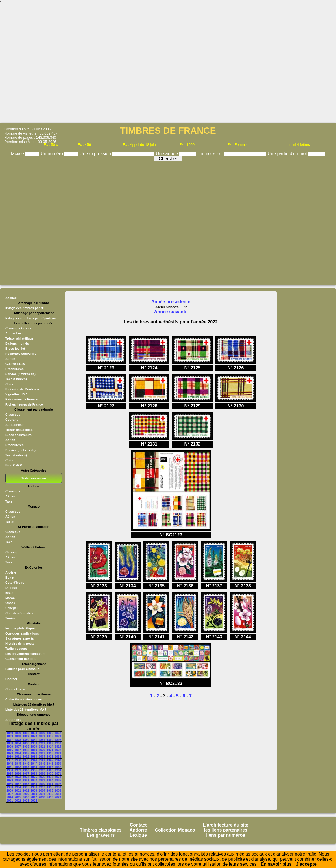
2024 (34, 801)
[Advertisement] (168, 63)
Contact (11, 679)
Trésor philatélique (19, 338)
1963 (50, 770)
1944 (10, 764)
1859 (42, 733)
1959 (18, 770)
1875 (50, 736)
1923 (10, 753)
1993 (10, 787)
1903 (58, 743)
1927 (42, 753)
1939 (26, 760)
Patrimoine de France (21, 399)
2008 (18, 794)
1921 (50, 750)
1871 (42, 736)
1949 (50, 764)
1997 (42, 787)
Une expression (96, 154)
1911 (42, 747)
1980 (18, 780)
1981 (26, 780)
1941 (42, 760)
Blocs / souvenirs (18, 435)
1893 (10, 743)
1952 (18, 767)
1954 (34, 767)
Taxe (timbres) (16, 379)
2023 (26, 801)
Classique (13, 415)
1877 (10, 740)
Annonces (13, 720)
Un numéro (53, 154)
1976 (42, 777)
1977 (50, 777)
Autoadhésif (15, 333)
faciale (18, 154)
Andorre (138, 830)
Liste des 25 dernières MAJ (26, 710)
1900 (34, 743)
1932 (26, 757)
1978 (58, 777)
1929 (58, 753)
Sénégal (11, 608)
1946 (26, 764)
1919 (34, 750)
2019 (50, 797)
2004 (42, 791)
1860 (50, 733)
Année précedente (171, 302)
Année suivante (171, 312)
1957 (58, 767)
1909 (34, 747)
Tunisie (11, 618)
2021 (10, 801)
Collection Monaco (175, 830)
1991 (50, 784)
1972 (10, 777)
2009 (26, 794)
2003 (34, 791)
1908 (26, 747)
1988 (26, 784)
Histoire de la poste (20, 644)
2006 (58, 791)
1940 (34, 760)
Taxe (9, 501)
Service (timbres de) (20, 374)
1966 (18, 774)
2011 (42, 794)
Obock (10, 603)
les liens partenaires (226, 830)
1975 (34, 777)
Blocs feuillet (15, 349)
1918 (26, 750)
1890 (50, 740)
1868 (18, 736)
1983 (42, 780)
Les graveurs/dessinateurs (25, 654)
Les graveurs (101, 835)
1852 (26, 733)
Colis (9, 384)
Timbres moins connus (34, 478)
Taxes (10, 522)
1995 (26, 787)
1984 (50, 780)
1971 (58, 774)
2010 (34, 794)
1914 (50, 747)
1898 (26, 743)
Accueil (11, 298)
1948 (42, 764)
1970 (50, 774)
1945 (18, 764)
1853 (34, 733)
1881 (34, 740)
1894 (18, 743)
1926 (34, 753)
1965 (10, 774)
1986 (10, 784)
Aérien (10, 359)
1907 (18, 747)
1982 (34, 780)
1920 (42, 750)
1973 (18, 777)
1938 (18, 760)
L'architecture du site (226, 825)
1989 (34, 784)
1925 (26, 753)
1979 (10, 780)
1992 (58, 784)
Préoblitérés (15, 369)
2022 (18, 801)
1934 (42, 757)
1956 (50, 767)
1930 (10, 757)
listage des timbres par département (32, 318)
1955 (42, 767)
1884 (42, 740)
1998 (50, 787)
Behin (10, 578)
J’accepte (306, 864)
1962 (42, 770)
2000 (10, 791)
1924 (18, 753)
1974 (26, 777)
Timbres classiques (101, 830)
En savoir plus (276, 864)
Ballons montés (17, 343)
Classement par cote (21, 659)
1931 (18, 757)
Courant (11, 420)
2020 (58, 797)
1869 (26, 736)
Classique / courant (20, 328)
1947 (34, 764)
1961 (34, 770)
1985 (58, 780)
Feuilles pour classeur (22, 669)
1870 (34, 736)
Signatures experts (20, 638)
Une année (168, 154)
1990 (42, 784)
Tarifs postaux (16, 649)
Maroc (10, 598)
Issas (9, 593)
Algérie (11, 572)
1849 (10, 733)
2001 (18, 791)
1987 (18, 784)
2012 (50, 794)
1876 (58, 736)
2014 (10, 797)
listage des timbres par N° (25, 308)
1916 (10, 750)
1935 (50, 757)
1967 (26, 774)
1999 (58, 787)
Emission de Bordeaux (22, 389)
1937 (10, 760)
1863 (10, 736)
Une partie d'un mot (288, 154)
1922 (58, 750)
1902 (50, 743)
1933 (34, 757)
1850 (18, 733)
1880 (26, 740)
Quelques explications (22, 633)
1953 (26, 767)
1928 (50, 753)
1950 (58, 764)
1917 (18, 750)
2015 (18, 797)
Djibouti (11, 588)
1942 (50, 760)
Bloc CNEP (14, 465)
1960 (26, 770)
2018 (42, 797)
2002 (26, 791)
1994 (18, 787)
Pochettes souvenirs (21, 354)
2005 (50, 791)
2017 (34, 797)
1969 (42, 774)
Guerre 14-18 (15, 364)
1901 (42, 743)
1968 (34, 774)
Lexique (138, 835)
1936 (58, 757)
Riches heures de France (24, 404)
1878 (18, 740)
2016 (26, 797)
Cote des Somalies (19, 613)
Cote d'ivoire (15, 583)
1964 (58, 770)
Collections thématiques (24, 699)
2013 (58, 794)
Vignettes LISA (17, 394)
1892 (58, 740)
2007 (10, 794)
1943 (58, 760)
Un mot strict (211, 154)
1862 (58, 733)
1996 (34, 787)
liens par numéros (226, 835)
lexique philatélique (20, 628)
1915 (58, 747)
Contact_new (15, 689)
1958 (10, 770)
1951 (10, 767)
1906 (10, 747)
